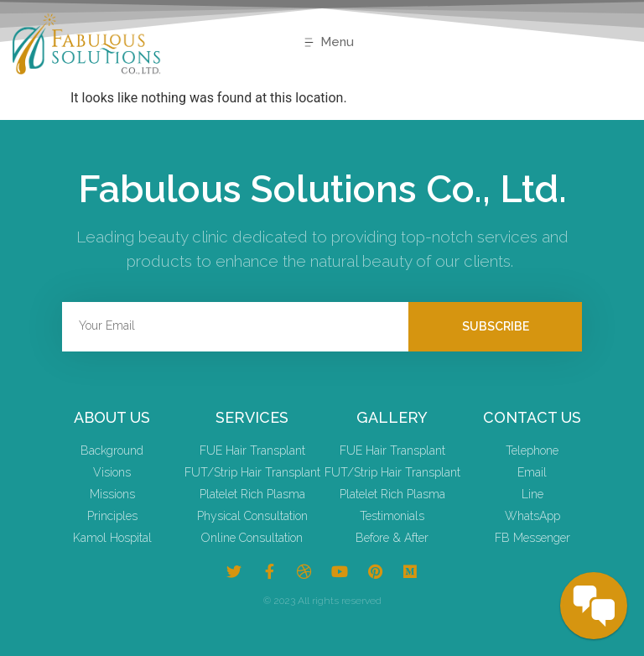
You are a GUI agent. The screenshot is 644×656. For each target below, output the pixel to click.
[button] (328, 44)
